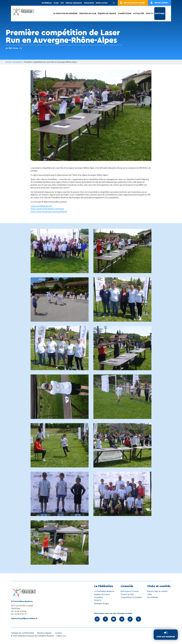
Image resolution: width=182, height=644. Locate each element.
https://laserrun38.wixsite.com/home (47, 209)
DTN (62, 3)
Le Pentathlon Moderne (65, 13)
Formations (89, 3)
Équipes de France (107, 13)
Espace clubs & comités (158, 591)
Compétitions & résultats (132, 597)
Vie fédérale (47, 3)
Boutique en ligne (102, 603)
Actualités (139, 13)
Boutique (160, 13)
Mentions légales (46, 634)
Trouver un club (88, 13)
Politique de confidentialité (23, 634)
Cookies (61, 634)
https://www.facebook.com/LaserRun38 (49, 212)
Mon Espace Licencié (130, 591)
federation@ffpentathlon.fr (25, 619)
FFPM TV (150, 13)
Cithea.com (61, 637)
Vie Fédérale (153, 597)
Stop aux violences (165, 637)
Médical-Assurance (74, 3)
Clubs (56, 3)
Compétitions (125, 13)
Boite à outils (102, 3)
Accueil (9, 62)
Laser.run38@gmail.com (41, 206)
